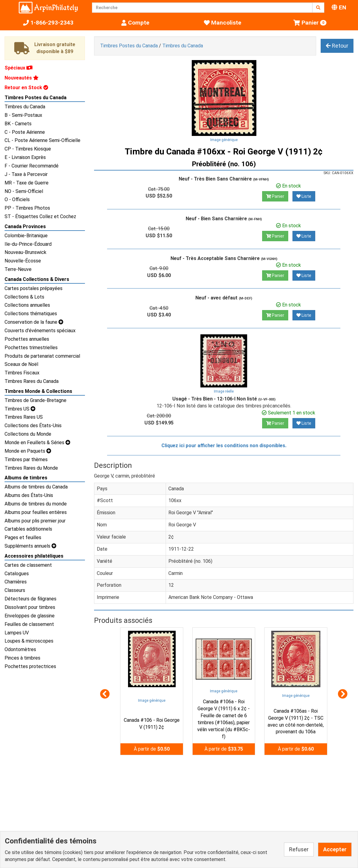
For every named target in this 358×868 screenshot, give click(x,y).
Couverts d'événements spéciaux (40, 331)
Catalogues (17, 574)
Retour (337, 46)
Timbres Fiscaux (22, 373)
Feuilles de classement (29, 624)
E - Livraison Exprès (25, 157)
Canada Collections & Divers (37, 279)
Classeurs (15, 590)
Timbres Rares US (24, 417)
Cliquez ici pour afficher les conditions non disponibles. (224, 446)
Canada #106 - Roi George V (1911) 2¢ (152, 724)
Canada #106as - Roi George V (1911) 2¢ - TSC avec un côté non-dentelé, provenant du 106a (296, 721)
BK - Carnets (18, 124)
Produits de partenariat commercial (42, 356)
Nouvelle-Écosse (23, 261)
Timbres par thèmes (26, 459)
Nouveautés (22, 78)
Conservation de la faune (34, 322)
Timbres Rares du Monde (31, 468)
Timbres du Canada (25, 107)
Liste (304, 196)
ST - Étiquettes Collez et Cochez (40, 216)
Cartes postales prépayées (34, 288)
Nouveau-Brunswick (25, 252)
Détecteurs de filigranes (30, 599)
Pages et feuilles (23, 537)
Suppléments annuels (30, 546)
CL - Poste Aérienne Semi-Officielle (42, 140)
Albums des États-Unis (29, 495)
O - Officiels (17, 199)
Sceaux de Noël (21, 364)
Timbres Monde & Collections (38, 391)
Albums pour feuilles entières (36, 512)
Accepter (335, 849)
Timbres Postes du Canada (35, 98)
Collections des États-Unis (33, 426)
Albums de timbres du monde (36, 504)
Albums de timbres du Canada (36, 487)
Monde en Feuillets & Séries (37, 442)
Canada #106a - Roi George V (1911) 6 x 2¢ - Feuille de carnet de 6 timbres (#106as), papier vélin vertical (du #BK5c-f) (224, 719)
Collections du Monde (28, 434)
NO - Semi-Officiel (24, 191)
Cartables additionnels (28, 529)
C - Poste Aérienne (25, 132)
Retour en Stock (26, 88)
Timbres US (20, 409)
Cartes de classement (28, 565)
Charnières (16, 582)
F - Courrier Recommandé (32, 166)
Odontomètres (20, 649)
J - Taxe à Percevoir (26, 174)
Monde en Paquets (28, 451)
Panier (275, 196)
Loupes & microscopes (29, 641)
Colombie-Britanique (26, 236)
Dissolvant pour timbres (30, 607)
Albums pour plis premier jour (35, 521)
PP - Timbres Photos (27, 208)
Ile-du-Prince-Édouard (28, 244)
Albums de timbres (26, 478)
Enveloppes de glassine (30, 616)
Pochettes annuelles (27, 339)
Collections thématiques (31, 314)
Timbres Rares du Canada (32, 381)
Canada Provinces (25, 226)
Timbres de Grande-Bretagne (35, 400)
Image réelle (224, 391)
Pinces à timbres (22, 658)
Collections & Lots (24, 297)
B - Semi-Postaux (23, 115)
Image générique (224, 140)
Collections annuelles (27, 305)
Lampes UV (17, 633)
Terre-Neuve (18, 269)
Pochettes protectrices (30, 666)
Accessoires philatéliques (34, 556)
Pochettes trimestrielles (31, 348)
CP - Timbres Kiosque (28, 149)
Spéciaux (19, 68)
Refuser (299, 849)
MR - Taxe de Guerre (27, 183)
